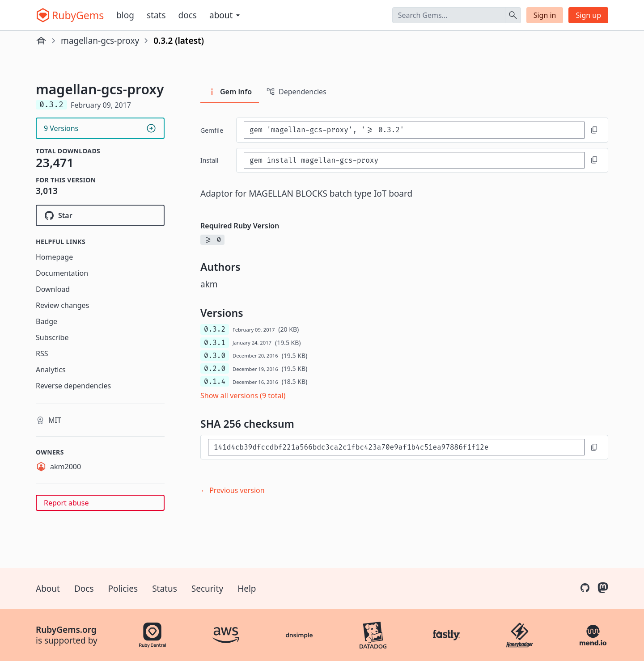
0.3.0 (215, 356)
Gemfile (212, 130)
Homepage (54, 257)
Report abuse (66, 503)
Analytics (51, 370)
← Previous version (233, 490)
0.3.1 (215, 343)
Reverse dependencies (73, 386)
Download (53, 289)
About (48, 589)
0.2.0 (215, 368)
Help (247, 589)
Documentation (62, 273)
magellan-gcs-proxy (100, 41)
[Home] (41, 41)
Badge (47, 321)
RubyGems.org (66, 630)
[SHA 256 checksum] (396, 447)
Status (165, 589)
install (209, 160)
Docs (188, 15)
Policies (123, 589)
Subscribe (52, 337)
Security (207, 589)
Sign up (588, 15)
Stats (156, 15)
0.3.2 (215, 329)
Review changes (62, 305)
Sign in (545, 15)
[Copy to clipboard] (594, 130)
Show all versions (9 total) (243, 396)
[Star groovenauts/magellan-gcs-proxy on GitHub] (100, 215)
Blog (125, 15)
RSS (42, 354)
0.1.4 (215, 381)
